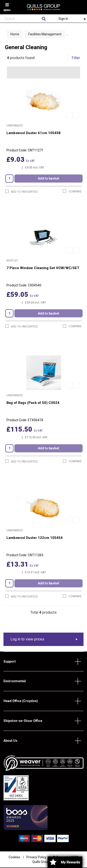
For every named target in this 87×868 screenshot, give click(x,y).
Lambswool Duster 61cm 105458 (34, 133)
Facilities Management (45, 34)
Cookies (14, 857)
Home (15, 34)
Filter (76, 58)
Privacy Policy (36, 857)
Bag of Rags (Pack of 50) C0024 (33, 403)
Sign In (63, 19)
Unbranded (15, 126)
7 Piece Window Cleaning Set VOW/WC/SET (43, 268)
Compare (72, 191)
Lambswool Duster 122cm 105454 (35, 538)
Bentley (12, 261)
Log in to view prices (27, 639)
